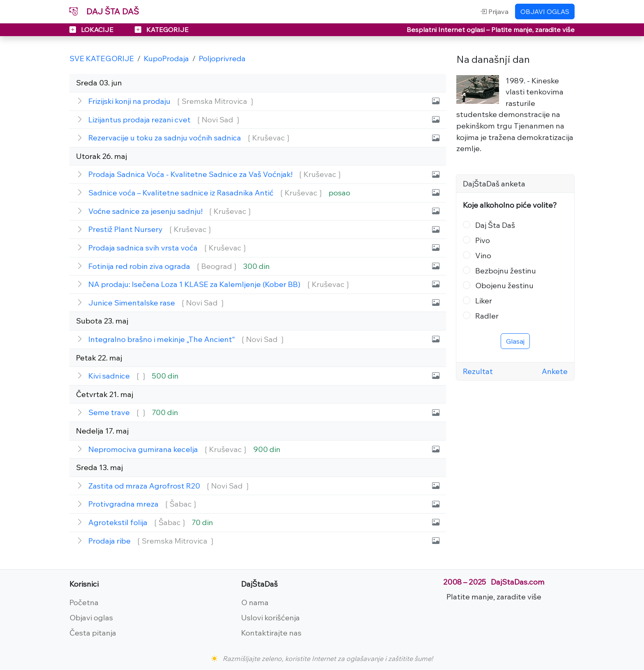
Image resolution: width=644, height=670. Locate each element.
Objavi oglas (91, 617)
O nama (255, 602)
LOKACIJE (92, 30)
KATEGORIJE (162, 30)
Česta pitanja (93, 633)
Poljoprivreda (222, 58)
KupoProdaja (166, 58)
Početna (84, 602)
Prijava (494, 11)
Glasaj (515, 341)
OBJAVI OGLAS (545, 11)
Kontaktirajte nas (271, 633)
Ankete (555, 371)
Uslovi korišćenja (270, 617)
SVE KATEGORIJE (102, 58)
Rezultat (478, 371)
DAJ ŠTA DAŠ (104, 11)
